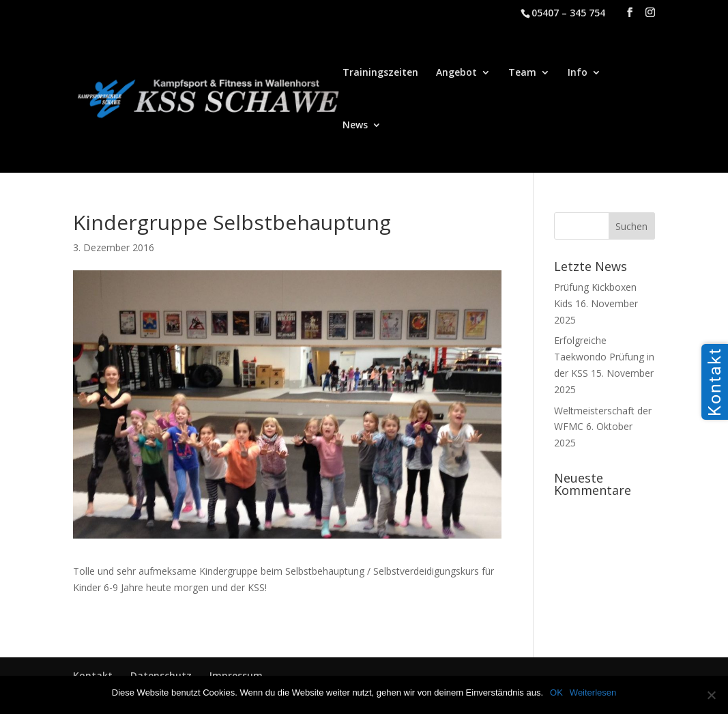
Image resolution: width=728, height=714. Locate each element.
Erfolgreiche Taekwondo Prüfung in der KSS (604, 357)
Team (522, 73)
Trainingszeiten (380, 73)
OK (556, 692)
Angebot (456, 73)
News (355, 126)
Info (578, 73)
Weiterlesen (593, 692)
